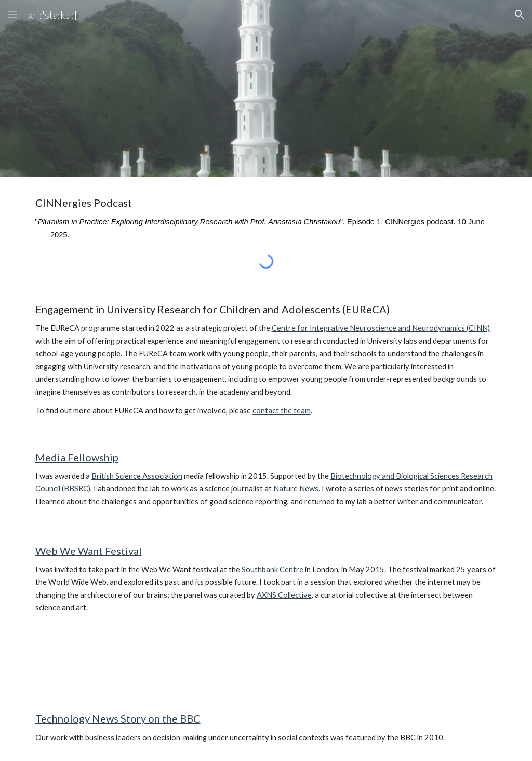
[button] (12, 14)
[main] (266, 219)
